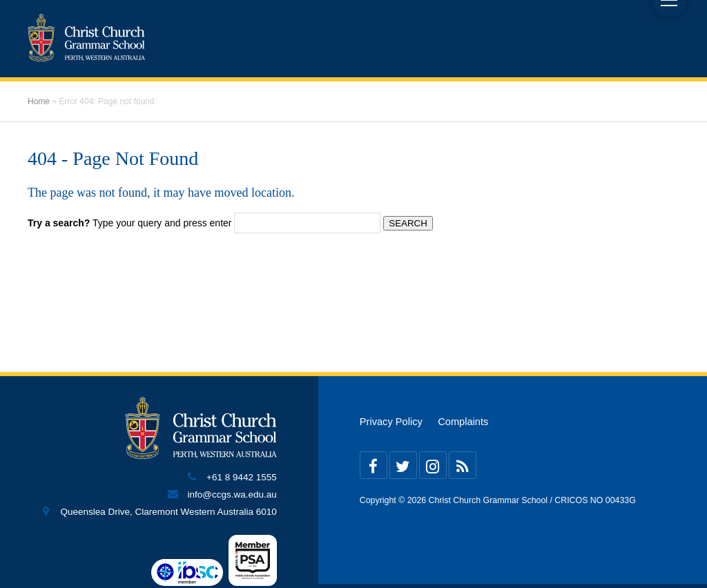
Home (39, 101)
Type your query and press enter (129, 223)
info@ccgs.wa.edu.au (232, 494)
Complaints (463, 422)
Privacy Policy (391, 422)
